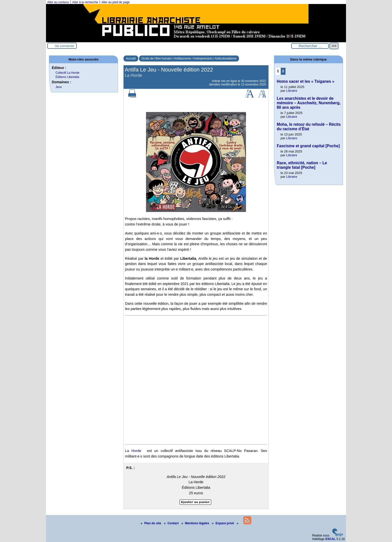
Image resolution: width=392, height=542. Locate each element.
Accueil (131, 58)
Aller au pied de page (115, 2)
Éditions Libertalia (67, 77)
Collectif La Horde (67, 73)
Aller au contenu (58, 2)
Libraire (292, 91)
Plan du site (151, 523)
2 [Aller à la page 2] (283, 71)
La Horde (133, 451)
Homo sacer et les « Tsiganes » (305, 81)
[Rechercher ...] (310, 46)
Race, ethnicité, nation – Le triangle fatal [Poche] (302, 165)
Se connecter (65, 46)
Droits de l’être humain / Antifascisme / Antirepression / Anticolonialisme (189, 58)
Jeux (59, 87)
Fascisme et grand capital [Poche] (308, 146)
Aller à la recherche (85, 2)
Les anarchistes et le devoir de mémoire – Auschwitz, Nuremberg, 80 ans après (309, 103)
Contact (172, 523)
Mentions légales (196, 523)
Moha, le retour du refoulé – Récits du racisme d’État (309, 127)
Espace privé (223, 523)
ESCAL (331, 539)
